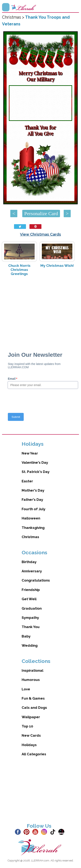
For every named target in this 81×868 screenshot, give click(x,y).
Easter (27, 481)
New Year (30, 453)
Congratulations (36, 580)
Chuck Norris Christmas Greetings (19, 270)
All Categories (34, 754)
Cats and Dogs (34, 708)
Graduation (32, 608)
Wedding (30, 645)
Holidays (29, 745)
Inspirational (32, 670)
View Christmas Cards (40, 234)
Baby (26, 636)
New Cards (31, 735)
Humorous (31, 680)
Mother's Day (33, 490)
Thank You (31, 627)
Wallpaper (31, 717)
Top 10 (27, 726)
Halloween (31, 518)
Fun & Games (33, 698)
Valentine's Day (35, 462)
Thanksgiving (33, 528)
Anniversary (32, 571)
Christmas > (14, 17)
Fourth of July (33, 509)
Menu (6, 7)
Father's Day (32, 500)
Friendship (31, 590)
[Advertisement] (41, 312)
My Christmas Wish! (57, 266)
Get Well (29, 599)
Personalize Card (41, 214)
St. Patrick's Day (36, 472)
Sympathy (30, 618)
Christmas (30, 537)
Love (26, 689)
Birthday (29, 562)
